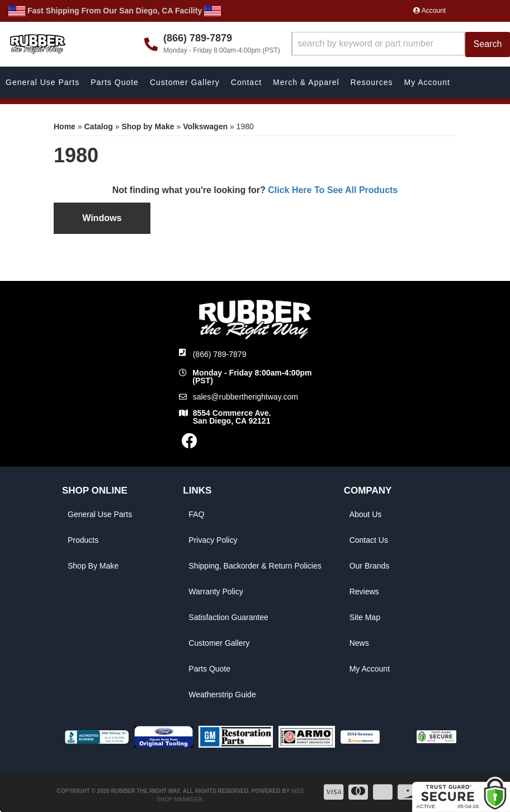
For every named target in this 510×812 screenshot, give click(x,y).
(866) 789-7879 (220, 354)
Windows (102, 218)
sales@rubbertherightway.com (245, 397)
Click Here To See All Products (333, 190)
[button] (401, 44)
